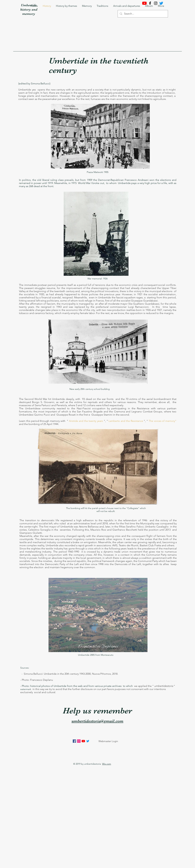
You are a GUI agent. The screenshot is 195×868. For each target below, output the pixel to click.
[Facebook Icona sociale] (74, 741)
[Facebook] (150, 3)
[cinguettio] (161, 3)
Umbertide (29, 5)
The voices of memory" (162, 421)
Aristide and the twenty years (86, 421)
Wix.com (107, 764)
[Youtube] (144, 3)
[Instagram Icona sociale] (79, 741)
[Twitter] (88, 741)
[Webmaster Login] (108, 741)
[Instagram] (156, 3)
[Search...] (142, 14)
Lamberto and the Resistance (126, 421)
